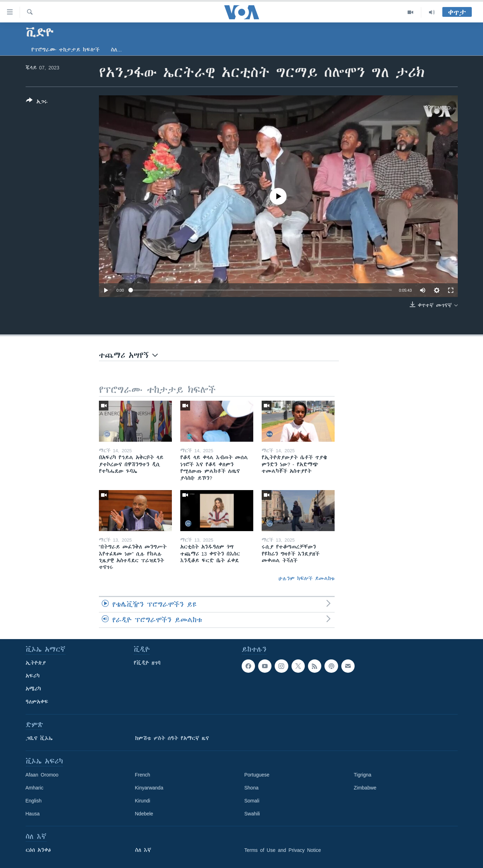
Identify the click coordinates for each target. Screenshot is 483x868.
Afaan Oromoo (42, 775)
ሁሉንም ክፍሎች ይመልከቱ (307, 578)
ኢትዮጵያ (36, 663)
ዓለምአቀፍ (37, 702)
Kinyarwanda (149, 788)
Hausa (33, 814)
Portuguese (257, 775)
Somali (252, 801)
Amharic (35, 788)
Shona (251, 788)
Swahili (252, 814)
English (34, 801)
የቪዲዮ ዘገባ (147, 663)
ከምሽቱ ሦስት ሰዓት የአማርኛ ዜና (172, 738)
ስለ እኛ (143, 850)
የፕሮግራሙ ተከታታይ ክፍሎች (65, 50)
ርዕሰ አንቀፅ (38, 850)
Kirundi (143, 801)
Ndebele (144, 814)
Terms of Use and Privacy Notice (283, 850)
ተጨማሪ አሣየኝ (128, 355)
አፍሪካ (33, 676)
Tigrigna (363, 775)
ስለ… (116, 50)
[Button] (37, 102)
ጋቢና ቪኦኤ (39, 738)
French (143, 775)
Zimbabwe (365, 788)
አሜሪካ (33, 689)
